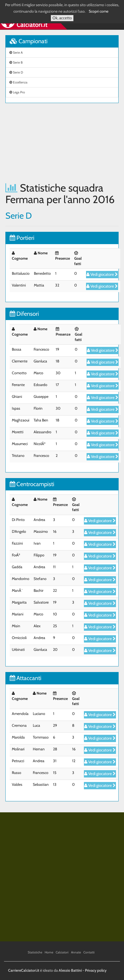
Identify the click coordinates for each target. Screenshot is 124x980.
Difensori (24, 314)
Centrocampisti (32, 484)
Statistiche (35, 952)
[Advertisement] (62, 143)
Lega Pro (17, 92)
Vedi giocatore (102, 274)
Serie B (16, 62)
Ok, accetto (62, 18)
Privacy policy (96, 970)
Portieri (22, 238)
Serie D (16, 72)
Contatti (89, 952)
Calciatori (62, 952)
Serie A (16, 52)
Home (49, 952)
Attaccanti (26, 678)
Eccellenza (18, 82)
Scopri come (99, 11)
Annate (76, 952)
